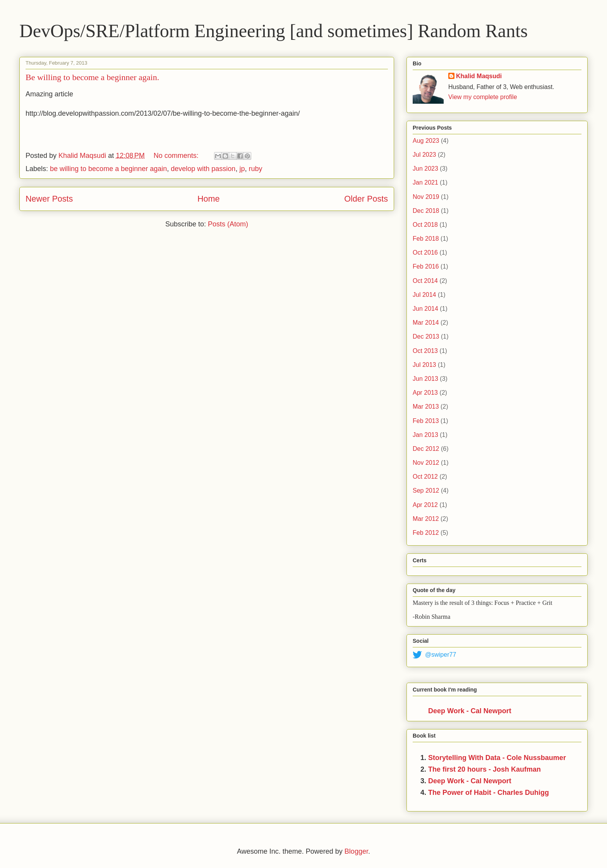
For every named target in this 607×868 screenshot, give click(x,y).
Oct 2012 (425, 477)
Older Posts (366, 199)
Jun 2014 (425, 309)
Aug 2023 (426, 141)
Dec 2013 (426, 336)
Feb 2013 (426, 421)
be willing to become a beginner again (108, 169)
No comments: (177, 156)
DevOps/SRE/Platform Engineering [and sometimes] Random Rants (273, 31)
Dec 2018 (426, 211)
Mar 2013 (426, 407)
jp (242, 169)
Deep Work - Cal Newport (470, 711)
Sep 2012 (426, 490)
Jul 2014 (424, 295)
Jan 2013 (425, 435)
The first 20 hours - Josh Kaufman (484, 769)
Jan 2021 (425, 182)
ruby (255, 169)
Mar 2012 (426, 519)
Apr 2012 (425, 505)
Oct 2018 (425, 225)
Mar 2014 (426, 323)
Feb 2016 (426, 266)
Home (209, 199)
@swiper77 (434, 655)
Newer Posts (49, 199)
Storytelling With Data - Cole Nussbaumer (497, 758)
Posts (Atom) (228, 224)
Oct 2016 (425, 253)
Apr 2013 (425, 393)
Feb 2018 (426, 239)
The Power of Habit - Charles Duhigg (489, 793)
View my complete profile (483, 97)
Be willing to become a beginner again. (92, 77)
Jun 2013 (425, 379)
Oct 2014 (425, 281)
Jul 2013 (424, 365)
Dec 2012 (426, 449)
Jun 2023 (425, 169)
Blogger (356, 851)
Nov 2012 (426, 463)
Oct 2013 (425, 351)
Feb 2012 (426, 533)
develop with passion (203, 169)
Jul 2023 (424, 155)
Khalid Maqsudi (479, 76)
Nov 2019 (426, 197)
